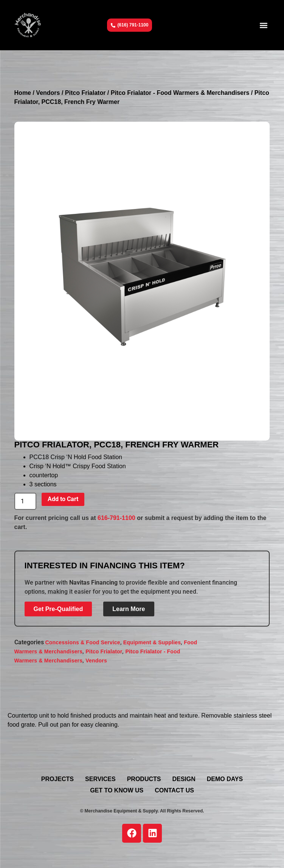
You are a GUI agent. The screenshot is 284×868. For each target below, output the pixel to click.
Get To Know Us (117, 790)
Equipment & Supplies (152, 642)
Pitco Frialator (85, 93)
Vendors (48, 93)
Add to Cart (63, 499)
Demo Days (225, 779)
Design (184, 779)
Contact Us (174, 790)
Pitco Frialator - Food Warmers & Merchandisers (180, 93)
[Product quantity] (25, 501)
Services (100, 779)
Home (23, 93)
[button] (263, 25)
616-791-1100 (116, 518)
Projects (57, 779)
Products (144, 779)
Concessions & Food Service (83, 642)
